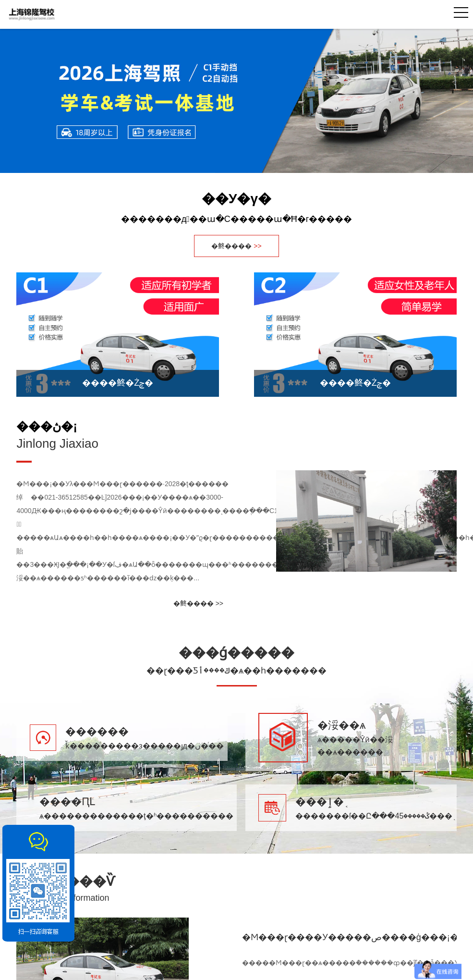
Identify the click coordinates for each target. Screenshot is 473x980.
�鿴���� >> (198, 603)
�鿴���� (236, 246)
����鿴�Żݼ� (118, 383)
